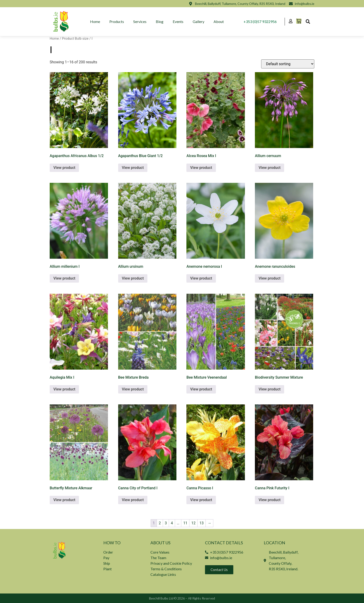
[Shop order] (288, 64)
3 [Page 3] (166, 523)
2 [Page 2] (160, 523)
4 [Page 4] (172, 523)
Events (178, 21)
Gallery (198, 21)
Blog (160, 21)
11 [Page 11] (185, 523)
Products (117, 21)
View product (64, 168)
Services (140, 21)
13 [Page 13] (201, 523)
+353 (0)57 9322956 (260, 21)
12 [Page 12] (193, 523)
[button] (308, 22)
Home (95, 21)
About (219, 21)
